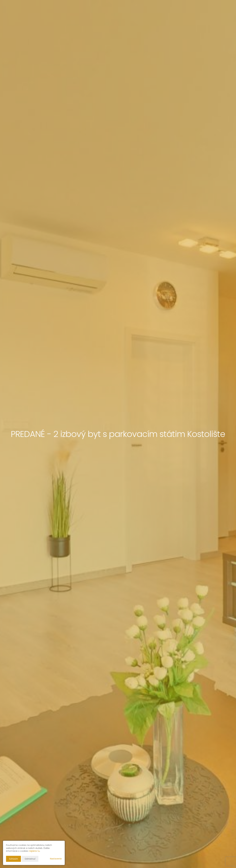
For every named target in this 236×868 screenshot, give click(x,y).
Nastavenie (56, 859)
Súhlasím (13, 859)
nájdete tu (34, 851)
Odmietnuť (30, 859)
